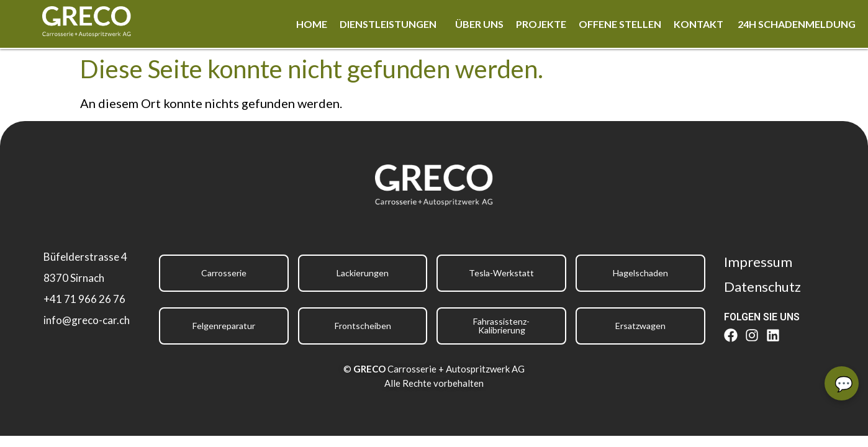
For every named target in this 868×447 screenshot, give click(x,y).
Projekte (541, 24)
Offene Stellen (620, 24)
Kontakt (699, 24)
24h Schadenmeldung (797, 24)
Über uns (479, 24)
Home (312, 24)
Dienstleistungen (388, 24)
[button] (391, 24)
